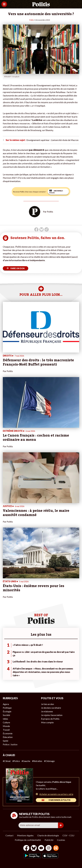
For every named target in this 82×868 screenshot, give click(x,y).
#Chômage (49, 761)
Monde (6, 726)
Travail (6, 730)
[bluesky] (34, 848)
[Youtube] (41, 848)
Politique (7, 708)
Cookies (61, 840)
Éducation (8, 737)
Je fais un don (47, 704)
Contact (9, 835)
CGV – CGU (68, 835)
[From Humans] (56, 848)
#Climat (7, 761)
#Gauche (26, 761)
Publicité (49, 840)
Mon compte (47, 722)
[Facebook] (26, 848)
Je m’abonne (47, 711)
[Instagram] (49, 848)
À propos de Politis (50, 719)
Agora (6, 704)
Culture (6, 722)
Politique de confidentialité (28, 840)
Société (6, 715)
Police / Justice (10, 744)
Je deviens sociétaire (51, 708)
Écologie (7, 711)
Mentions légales (25, 835)
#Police (16, 761)
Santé (6, 741)
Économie (8, 733)
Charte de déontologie (48, 835)
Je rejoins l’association (52, 715)
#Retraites (37, 761)
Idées (5, 719)
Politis (32, 20)
